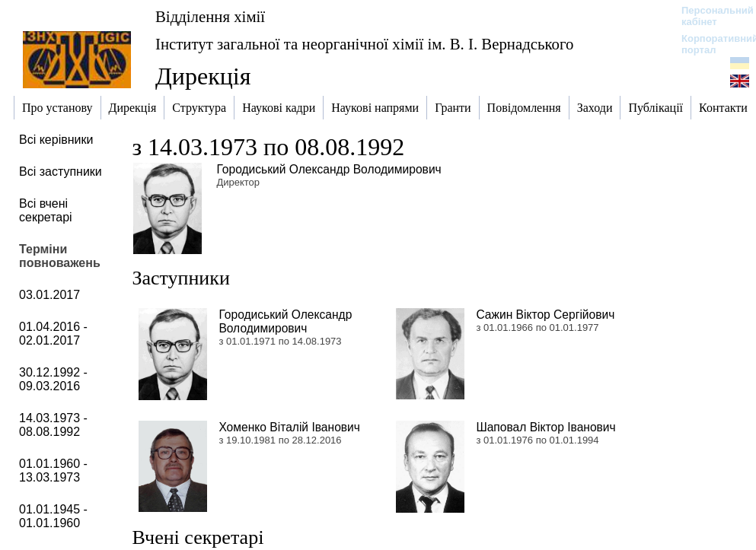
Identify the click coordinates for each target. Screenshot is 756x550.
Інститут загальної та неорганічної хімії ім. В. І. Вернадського (364, 44)
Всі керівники (56, 140)
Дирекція (203, 76)
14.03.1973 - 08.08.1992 (53, 425)
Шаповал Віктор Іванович (545, 427)
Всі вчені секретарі (46, 210)
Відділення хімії (210, 16)
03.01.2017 (49, 295)
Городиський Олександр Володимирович (329, 169)
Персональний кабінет (710, 16)
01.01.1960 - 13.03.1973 (53, 471)
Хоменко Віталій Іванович (289, 427)
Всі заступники (61, 172)
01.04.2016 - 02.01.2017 (53, 334)
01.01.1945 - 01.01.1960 (53, 516)
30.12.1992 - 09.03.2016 (53, 379)
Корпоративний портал (710, 44)
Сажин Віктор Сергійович (545, 315)
